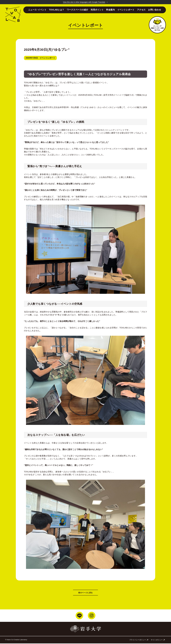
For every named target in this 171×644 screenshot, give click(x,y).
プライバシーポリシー (139, 640)
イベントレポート (126, 10)
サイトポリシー (158, 640)
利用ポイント (97, 10)
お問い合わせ (155, 10)
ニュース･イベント (37, 10)
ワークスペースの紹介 (78, 10)
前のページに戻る (85, 593)
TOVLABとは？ (57, 10)
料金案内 (110, 10)
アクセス (141, 10)
